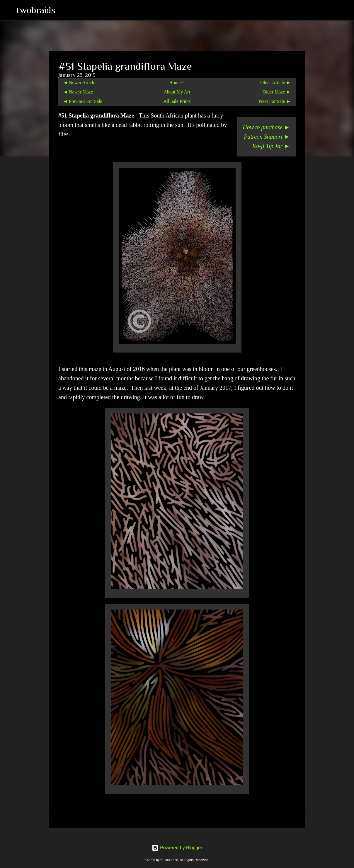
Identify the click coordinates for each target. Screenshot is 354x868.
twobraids (36, 10)
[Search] (64, 10)
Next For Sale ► (275, 101)
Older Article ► (275, 82)
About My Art (177, 92)
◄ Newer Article (79, 82)
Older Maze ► (277, 92)
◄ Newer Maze (78, 92)
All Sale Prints (177, 101)
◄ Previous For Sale (83, 101)
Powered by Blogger (177, 848)
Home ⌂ (177, 82)
